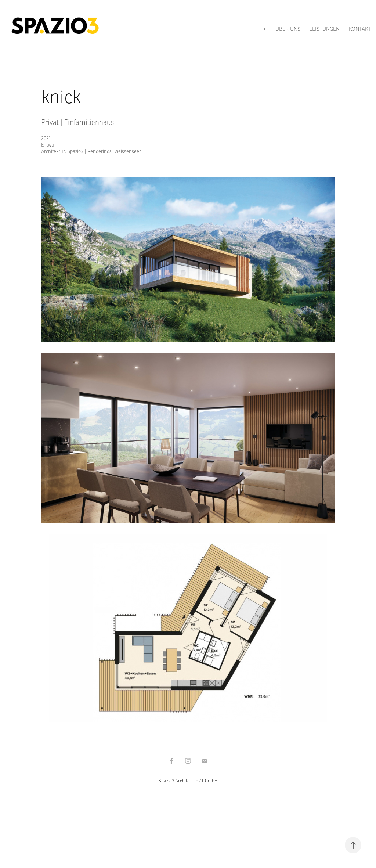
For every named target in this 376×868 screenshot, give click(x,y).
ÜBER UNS (288, 29)
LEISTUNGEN (324, 29)
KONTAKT (360, 29)
